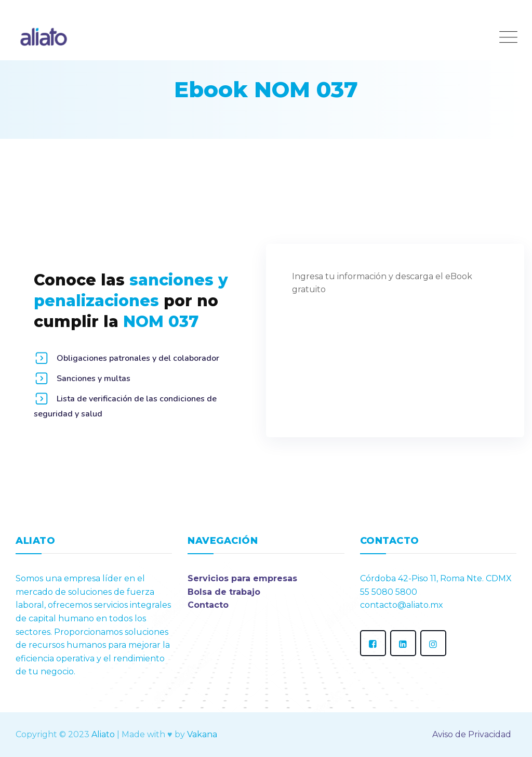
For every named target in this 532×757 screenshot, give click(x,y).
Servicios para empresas (242, 578)
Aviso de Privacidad (472, 734)
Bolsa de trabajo (224, 592)
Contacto (208, 605)
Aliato (103, 734)
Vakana (202, 734)
